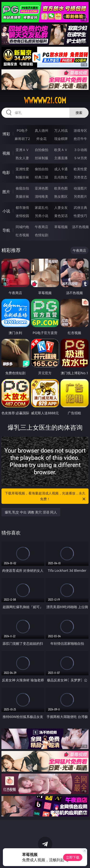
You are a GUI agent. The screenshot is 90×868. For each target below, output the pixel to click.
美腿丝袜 (22, 196)
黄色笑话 (61, 216)
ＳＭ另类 (80, 158)
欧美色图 (61, 188)
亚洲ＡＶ (22, 150)
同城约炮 (22, 227)
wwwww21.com (45, 100)
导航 (6, 230)
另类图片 (80, 196)
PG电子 (22, 130)
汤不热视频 (80, 227)
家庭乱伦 (42, 207)
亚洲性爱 (22, 169)
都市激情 (22, 207)
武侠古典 (80, 207)
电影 (6, 172)
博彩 (6, 134)
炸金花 (42, 139)
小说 (6, 211)
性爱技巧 (80, 216)
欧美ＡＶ (61, 150)
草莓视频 (61, 227)
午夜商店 (42, 227)
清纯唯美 (42, 196)
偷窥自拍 (22, 188)
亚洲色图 (42, 188)
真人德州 (42, 130)
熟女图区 (61, 196)
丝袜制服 (42, 158)
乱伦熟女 (61, 177)
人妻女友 (61, 207)
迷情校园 (22, 216)
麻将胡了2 (22, 139)
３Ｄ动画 (80, 150)
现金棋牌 (61, 139)
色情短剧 (42, 235)
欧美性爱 (80, 169)
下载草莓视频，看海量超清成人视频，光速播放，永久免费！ (46, 496)
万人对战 (61, 130)
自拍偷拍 (42, 150)
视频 (6, 153)
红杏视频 (22, 235)
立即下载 (73, 857)
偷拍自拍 (42, 169)
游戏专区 (80, 130)
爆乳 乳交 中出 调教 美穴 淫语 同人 (31, 512)
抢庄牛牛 (80, 139)
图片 (6, 192)
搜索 (79, 113)
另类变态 (80, 177)
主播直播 (61, 158)
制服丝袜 (22, 177)
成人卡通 (61, 169)
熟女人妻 (22, 158)
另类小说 (42, 216)
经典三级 (42, 177)
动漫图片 (80, 188)
